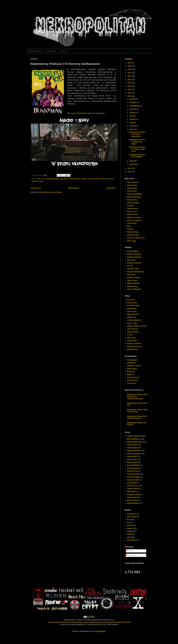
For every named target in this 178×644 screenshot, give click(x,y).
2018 (130, 90)
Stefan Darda (132, 280)
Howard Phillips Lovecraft (137, 326)
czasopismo (132, 514)
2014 (130, 172)
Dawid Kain (131, 260)
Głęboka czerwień (134, 217)
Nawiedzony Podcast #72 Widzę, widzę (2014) (137, 149)
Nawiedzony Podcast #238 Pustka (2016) (137, 411)
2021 (130, 79)
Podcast (84, 179)
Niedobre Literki (133, 235)
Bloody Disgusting (134, 197)
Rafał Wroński (132, 445)
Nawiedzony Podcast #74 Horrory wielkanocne (137, 134)
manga (130, 534)
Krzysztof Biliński (133, 465)
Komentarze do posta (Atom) (51, 192)
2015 (130, 168)
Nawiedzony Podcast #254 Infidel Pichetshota (137, 417)
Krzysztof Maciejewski (135, 272)
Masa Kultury (132, 369)
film (39, 179)
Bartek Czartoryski (134, 254)
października (135, 106)
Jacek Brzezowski (134, 474)
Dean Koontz (132, 311)
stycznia (133, 164)
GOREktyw (131, 363)
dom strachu (132, 517)
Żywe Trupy (131, 241)
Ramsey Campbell (134, 343)
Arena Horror (132, 191)
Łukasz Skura (132, 459)
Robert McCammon (134, 346)
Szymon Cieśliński (94, 179)
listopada (133, 102)
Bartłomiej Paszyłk (134, 257)
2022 (130, 76)
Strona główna (35, 51)
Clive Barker (132, 309)
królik (66, 179)
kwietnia (133, 126)
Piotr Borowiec (133, 468)
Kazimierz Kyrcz (133, 269)
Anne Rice (131, 300)
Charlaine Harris (133, 306)
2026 (130, 63)
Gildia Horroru (132, 214)
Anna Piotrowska (133, 477)
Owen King (131, 275)
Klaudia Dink (132, 457)
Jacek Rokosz (132, 497)
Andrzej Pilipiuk (133, 251)
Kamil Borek (132, 483)
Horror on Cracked (134, 220)
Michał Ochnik (132, 500)
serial (129, 537)
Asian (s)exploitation (135, 194)
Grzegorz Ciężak (133, 494)
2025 (130, 66)
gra (128, 523)
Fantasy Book (132, 209)
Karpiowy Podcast (134, 366)
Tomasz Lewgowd (134, 454)
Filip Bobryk (132, 492)
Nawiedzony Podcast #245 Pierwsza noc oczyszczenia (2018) (137, 397)
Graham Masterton (134, 263)
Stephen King (132, 286)
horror (43, 179)
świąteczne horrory (107, 179)
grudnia (133, 99)
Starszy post (111, 188)
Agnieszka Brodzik (134, 451)
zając (41, 181)
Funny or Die (132, 212)
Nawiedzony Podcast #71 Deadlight (137, 156)
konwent (130, 528)
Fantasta (130, 206)
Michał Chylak (132, 462)
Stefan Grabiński (133, 283)
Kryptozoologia (133, 232)
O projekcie (50, 51)
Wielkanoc (35, 181)
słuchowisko (132, 540)
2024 (130, 69)
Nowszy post (36, 188)
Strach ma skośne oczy (136, 238)
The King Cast (132, 380)
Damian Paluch (133, 489)
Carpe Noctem (133, 182)
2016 (130, 96)
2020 (130, 83)
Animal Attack (132, 188)
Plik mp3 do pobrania (76, 113)
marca (132, 129)
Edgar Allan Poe (133, 314)
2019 (130, 86)
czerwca (133, 119)
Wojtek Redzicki (133, 503)
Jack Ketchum (132, 329)
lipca (131, 116)
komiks (130, 525)
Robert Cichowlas (134, 278)
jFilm (129, 226)
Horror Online (132, 185)
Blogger (103, 631)
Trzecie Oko (132, 383)
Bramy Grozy (132, 200)
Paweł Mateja (132, 448)
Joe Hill (130, 266)
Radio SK (131, 375)
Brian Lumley (132, 303)
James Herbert (133, 332)
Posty (130, 551)
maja (132, 123)
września (133, 109)
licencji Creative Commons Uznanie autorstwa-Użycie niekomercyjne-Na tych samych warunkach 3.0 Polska (89, 622)
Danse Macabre (133, 203)
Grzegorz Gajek (133, 480)
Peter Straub (132, 341)
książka (130, 531)
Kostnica (130, 229)
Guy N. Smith (132, 323)
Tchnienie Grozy (133, 377)
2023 (130, 73)
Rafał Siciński (132, 471)
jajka (62, 179)
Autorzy (63, 51)
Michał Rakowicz (74, 179)
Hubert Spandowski (53, 179)
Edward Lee (132, 317)
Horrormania (132, 223)
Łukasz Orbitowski (134, 289)
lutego (132, 161)
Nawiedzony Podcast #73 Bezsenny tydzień (137, 142)
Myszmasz (131, 372)
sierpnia (133, 113)
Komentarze (132, 555)
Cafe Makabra (132, 360)
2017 (130, 93)
